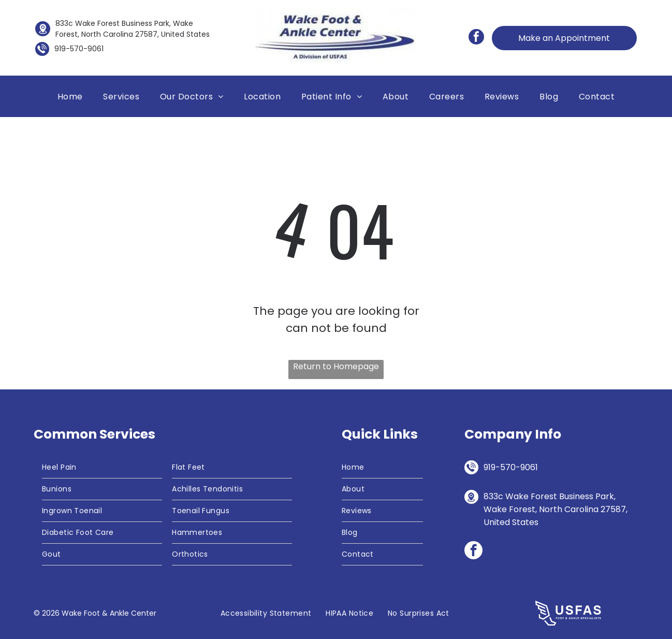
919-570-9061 (79, 49)
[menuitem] (70, 97)
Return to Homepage (336, 366)
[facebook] (476, 38)
